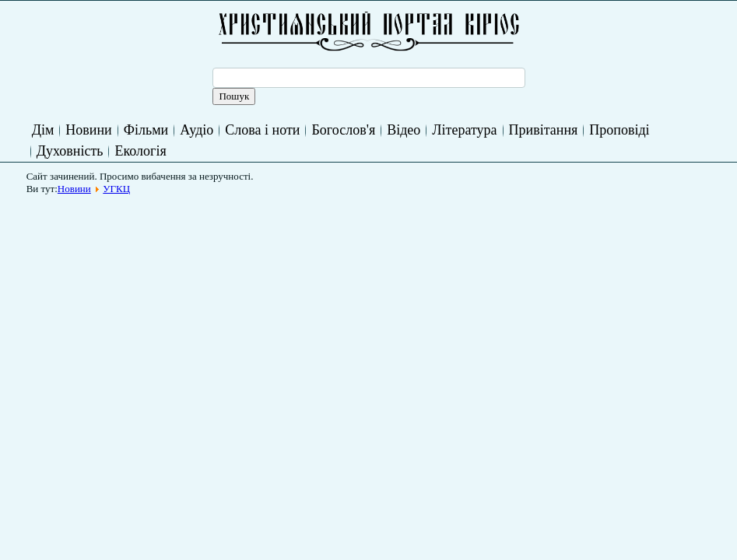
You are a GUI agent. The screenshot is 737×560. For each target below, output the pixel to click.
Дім (43, 130)
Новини (88, 130)
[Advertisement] (316, 236)
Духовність (70, 151)
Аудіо (197, 130)
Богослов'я (343, 130)
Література (464, 130)
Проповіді (619, 130)
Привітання (544, 130)
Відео (404, 130)
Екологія (140, 151)
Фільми (146, 130)
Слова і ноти (262, 130)
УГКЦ (116, 189)
